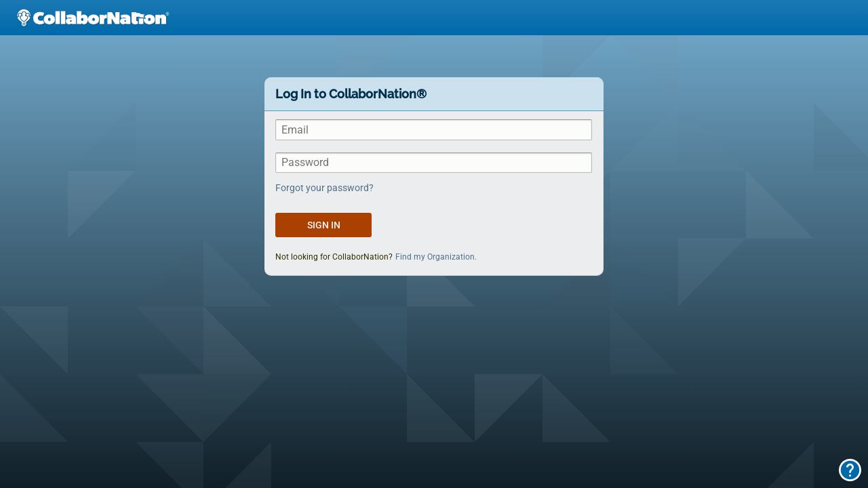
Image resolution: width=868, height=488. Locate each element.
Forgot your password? (324, 188)
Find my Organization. (436, 257)
